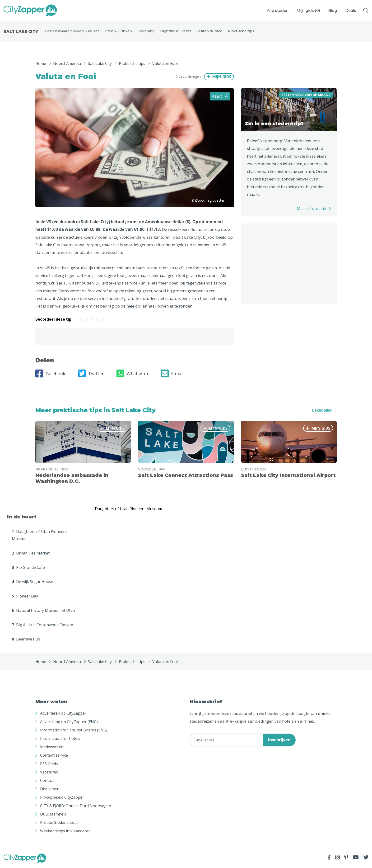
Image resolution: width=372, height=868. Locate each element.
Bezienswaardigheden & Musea (72, 31)
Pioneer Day (25, 597)
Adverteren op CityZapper (63, 714)
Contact (47, 781)
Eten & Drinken (119, 31)
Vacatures (49, 773)
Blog (333, 11)
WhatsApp (132, 374)
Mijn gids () (308, 11)
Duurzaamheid (53, 815)
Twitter (91, 374)
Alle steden (278, 11)
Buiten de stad (210, 31)
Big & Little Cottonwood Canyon (42, 626)
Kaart (220, 97)
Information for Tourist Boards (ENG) (74, 731)
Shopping (146, 31)
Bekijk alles (322, 411)
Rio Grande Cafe (28, 568)
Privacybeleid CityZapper (62, 798)
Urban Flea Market (31, 554)
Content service (54, 756)
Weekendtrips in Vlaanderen (65, 832)
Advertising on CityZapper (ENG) (69, 722)
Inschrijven (279, 741)
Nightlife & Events (176, 31)
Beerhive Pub (26, 640)
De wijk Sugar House (33, 583)
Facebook (50, 374)
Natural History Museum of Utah (43, 611)
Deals (351, 11)
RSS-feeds (49, 764)
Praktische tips (241, 31)
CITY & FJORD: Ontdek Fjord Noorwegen (76, 806)
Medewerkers (52, 748)
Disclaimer (49, 790)
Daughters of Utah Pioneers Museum (39, 536)
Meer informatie (311, 209)
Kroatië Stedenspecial (59, 823)
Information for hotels (60, 739)
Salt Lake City (21, 32)
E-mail (172, 374)
